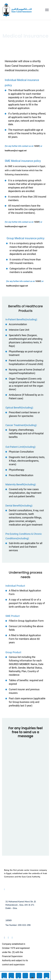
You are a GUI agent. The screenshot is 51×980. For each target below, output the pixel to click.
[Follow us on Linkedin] (10, 938)
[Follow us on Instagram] (13, 938)
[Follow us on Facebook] (6, 938)
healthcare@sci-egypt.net (16, 151)
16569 (37, 146)
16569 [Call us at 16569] (8, 920)
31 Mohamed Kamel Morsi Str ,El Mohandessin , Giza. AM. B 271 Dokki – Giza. (21, 905)
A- (11, 977)
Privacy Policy (16, 889)
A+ (4, 977)
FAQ (7, 889)
